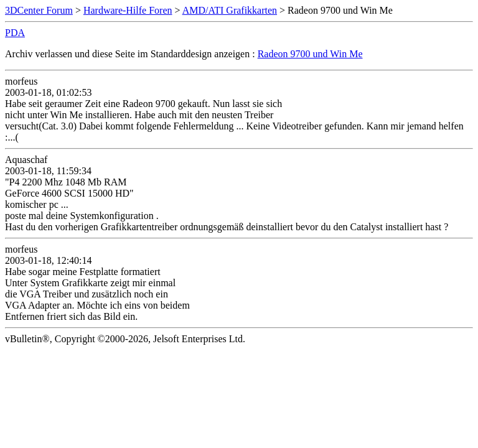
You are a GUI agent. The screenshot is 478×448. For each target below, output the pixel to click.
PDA (15, 33)
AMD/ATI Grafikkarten (230, 10)
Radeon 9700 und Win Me (310, 54)
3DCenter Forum (39, 10)
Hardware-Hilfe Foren (128, 10)
